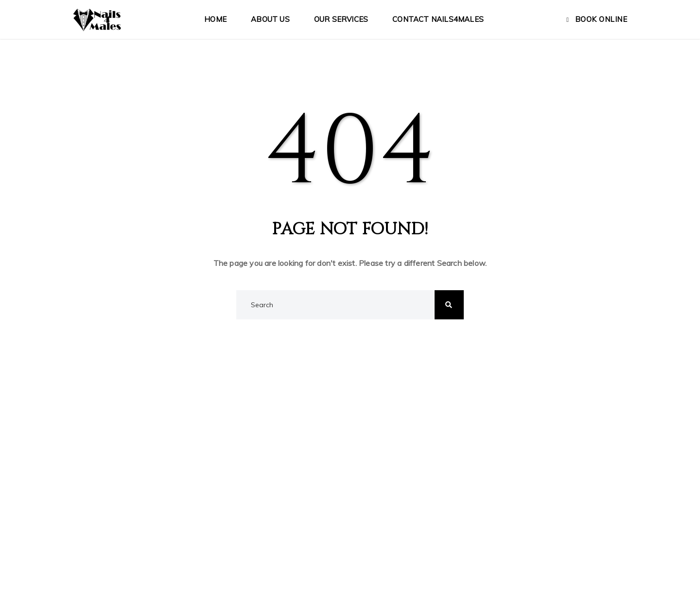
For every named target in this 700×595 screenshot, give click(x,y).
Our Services (341, 19)
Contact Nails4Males (438, 19)
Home (215, 19)
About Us (270, 19)
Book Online (601, 19)
